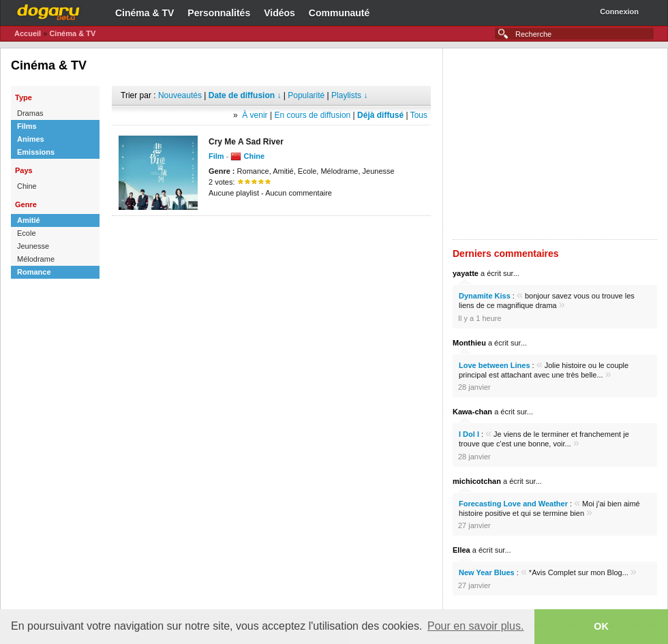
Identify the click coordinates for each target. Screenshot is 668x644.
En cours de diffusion (312, 115)
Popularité (306, 95)
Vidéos (279, 13)
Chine (27, 186)
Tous (419, 115)
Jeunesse (33, 246)
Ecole (27, 233)
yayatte (466, 273)
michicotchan (477, 481)
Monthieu (469, 343)
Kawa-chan (472, 412)
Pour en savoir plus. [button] (475, 626)
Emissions (36, 152)
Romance (34, 272)
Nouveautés (180, 95)
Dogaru (48, 10)
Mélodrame (36, 259)
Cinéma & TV (145, 13)
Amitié (29, 220)
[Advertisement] (271, 236)
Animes (31, 139)
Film (216, 156)
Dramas (30, 113)
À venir (255, 115)
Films (27, 126)
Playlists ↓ (349, 95)
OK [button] (601, 626)
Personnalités (219, 13)
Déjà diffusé (380, 115)
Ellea (461, 550)
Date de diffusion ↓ (245, 95)
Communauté (339, 13)
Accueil (28, 33)
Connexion (619, 12)
